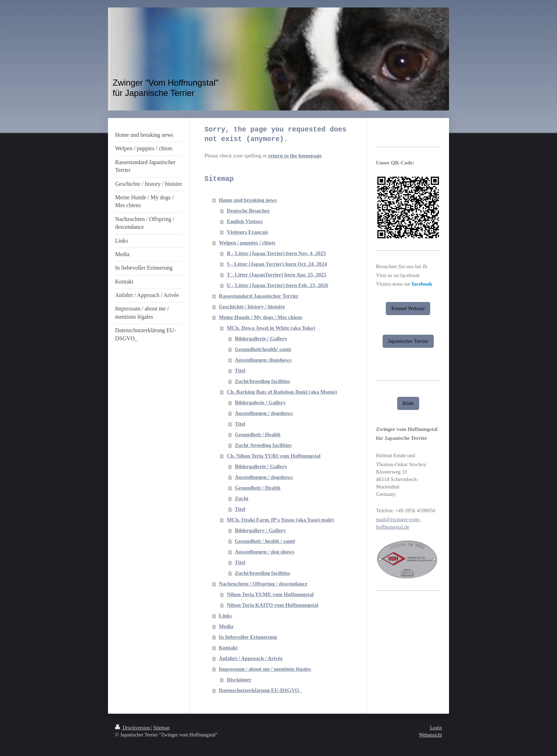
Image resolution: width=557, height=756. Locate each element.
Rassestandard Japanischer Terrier (259, 296)
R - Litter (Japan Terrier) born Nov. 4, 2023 (276, 253)
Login (436, 728)
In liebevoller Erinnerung (248, 637)
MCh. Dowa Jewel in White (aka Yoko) (271, 328)
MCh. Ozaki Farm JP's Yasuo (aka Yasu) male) (280, 520)
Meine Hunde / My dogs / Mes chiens (261, 317)
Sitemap (162, 728)
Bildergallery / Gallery (260, 530)
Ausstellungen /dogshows (263, 360)
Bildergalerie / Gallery (260, 403)
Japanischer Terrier (408, 341)
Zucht (242, 498)
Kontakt (228, 648)
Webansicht (430, 735)
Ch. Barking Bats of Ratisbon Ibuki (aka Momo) (282, 392)
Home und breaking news (248, 200)
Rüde (408, 403)
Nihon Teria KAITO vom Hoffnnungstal (272, 605)
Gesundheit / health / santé (265, 541)
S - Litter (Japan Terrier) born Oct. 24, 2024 (277, 264)
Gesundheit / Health (258, 434)
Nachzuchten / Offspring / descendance (263, 584)
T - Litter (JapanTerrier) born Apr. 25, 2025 (276, 275)
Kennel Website (408, 308)
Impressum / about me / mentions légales (265, 669)
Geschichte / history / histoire (252, 307)
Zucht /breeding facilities (263, 445)
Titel (240, 371)
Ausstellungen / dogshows (264, 413)
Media (226, 626)
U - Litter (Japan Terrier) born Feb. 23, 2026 (277, 285)
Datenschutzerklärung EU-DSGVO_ (260, 690)
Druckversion (133, 728)
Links (225, 616)
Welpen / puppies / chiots (247, 243)
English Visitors (245, 221)
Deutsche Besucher (248, 211)
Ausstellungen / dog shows (264, 552)
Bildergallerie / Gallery (261, 339)
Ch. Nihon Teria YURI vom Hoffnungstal (274, 456)
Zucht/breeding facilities (263, 381)
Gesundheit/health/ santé (263, 349)
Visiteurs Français (247, 232)
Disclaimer (239, 680)
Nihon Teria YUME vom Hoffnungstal (270, 594)
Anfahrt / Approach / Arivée (251, 658)
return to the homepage (295, 156)
